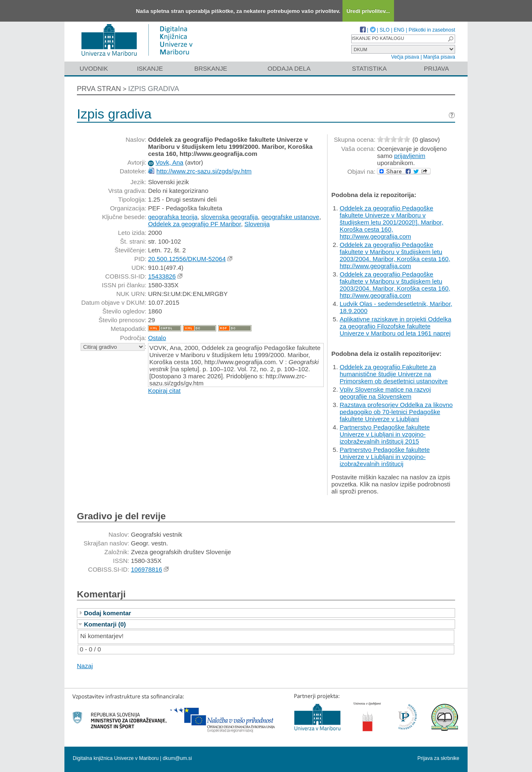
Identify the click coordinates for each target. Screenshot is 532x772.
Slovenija (257, 224)
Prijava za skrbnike (438, 758)
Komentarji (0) (105, 624)
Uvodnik (94, 68)
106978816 (147, 569)
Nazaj (85, 666)
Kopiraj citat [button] (164, 391)
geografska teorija (173, 217)
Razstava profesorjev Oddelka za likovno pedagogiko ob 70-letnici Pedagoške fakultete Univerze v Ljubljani (396, 412)
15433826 (162, 276)
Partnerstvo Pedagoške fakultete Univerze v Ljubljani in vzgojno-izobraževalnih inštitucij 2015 (385, 434)
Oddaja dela (289, 68)
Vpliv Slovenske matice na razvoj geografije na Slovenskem (385, 393)
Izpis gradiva (154, 89)
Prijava (436, 68)
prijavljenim (410, 156)
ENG (399, 30)
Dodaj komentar (107, 613)
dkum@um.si (177, 758)
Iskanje (150, 68)
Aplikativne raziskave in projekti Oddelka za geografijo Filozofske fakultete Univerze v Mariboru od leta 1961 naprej (395, 326)
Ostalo (157, 338)
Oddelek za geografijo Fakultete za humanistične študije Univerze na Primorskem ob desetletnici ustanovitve (394, 374)
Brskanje (211, 68)
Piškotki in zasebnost (432, 30)
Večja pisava (405, 57)
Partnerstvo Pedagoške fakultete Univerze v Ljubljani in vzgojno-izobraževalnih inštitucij (385, 457)
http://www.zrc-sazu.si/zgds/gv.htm (204, 171)
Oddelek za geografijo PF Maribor (194, 224)
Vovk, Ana (169, 162)
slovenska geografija (230, 217)
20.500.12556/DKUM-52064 (187, 259)
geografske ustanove (290, 217)
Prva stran (99, 89)
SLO (384, 30)
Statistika (369, 68)
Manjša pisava (439, 57)
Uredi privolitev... (368, 11)
